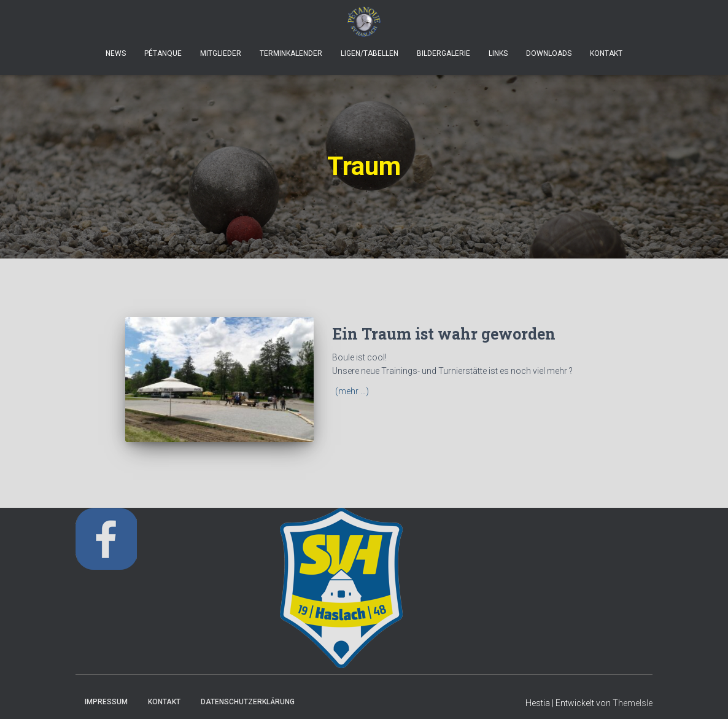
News (116, 53)
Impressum (106, 702)
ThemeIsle (633, 703)
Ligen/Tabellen (370, 53)
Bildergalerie (443, 53)
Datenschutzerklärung (248, 702)
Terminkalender (291, 53)
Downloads (549, 53)
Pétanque (163, 53)
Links (498, 53)
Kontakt (606, 53)
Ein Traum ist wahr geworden (444, 334)
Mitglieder (221, 53)
